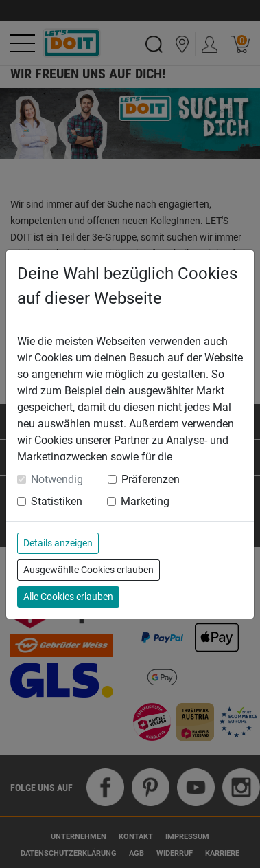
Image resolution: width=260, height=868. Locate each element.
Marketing (145, 501)
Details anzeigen (58, 543)
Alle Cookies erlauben (68, 597)
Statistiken (57, 501)
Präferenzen (151, 479)
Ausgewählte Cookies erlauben (88, 570)
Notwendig (57, 479)
